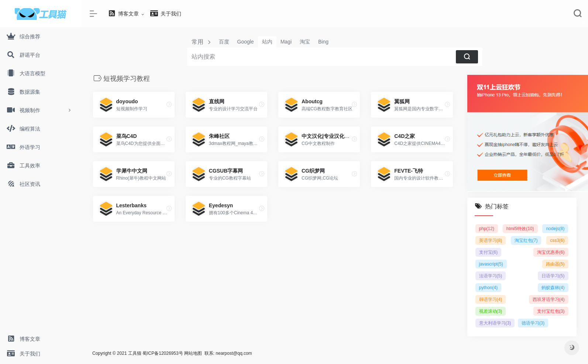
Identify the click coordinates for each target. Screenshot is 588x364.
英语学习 (491, 240)
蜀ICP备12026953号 (163, 353)
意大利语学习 (495, 323)
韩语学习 (491, 299)
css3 (557, 240)
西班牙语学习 (549, 299)
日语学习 (553, 276)
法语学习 (491, 276)
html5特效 (520, 229)
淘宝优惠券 (551, 252)
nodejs (555, 229)
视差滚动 (491, 311)
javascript (491, 264)
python (489, 288)
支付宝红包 (551, 311)
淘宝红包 (526, 240)
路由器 (555, 264)
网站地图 (193, 353)
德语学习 (533, 323)
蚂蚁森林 (553, 288)
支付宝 (489, 252)
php (487, 229)
